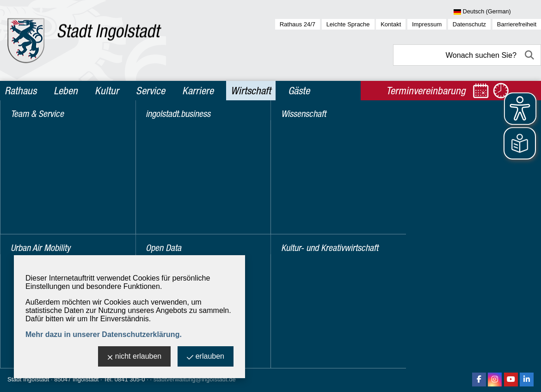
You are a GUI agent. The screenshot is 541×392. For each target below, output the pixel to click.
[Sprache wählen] (497, 12)
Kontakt (391, 24)
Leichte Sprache (348, 24)
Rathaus (21, 91)
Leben (66, 91)
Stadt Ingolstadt (28, 379)
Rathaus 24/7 (298, 24)
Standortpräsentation (224, 122)
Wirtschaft (251, 91)
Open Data (32, 184)
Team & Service (42, 124)
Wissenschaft (37, 203)
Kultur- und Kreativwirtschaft (66, 223)
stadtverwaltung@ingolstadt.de (195, 379)
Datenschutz (469, 24)
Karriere (198, 91)
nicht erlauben (135, 357)
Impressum (427, 24)
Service (151, 91)
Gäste (299, 91)
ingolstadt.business (48, 164)
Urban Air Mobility (45, 144)
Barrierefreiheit (517, 24)
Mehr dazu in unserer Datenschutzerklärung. (104, 334)
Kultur (107, 91)
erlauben (206, 357)
